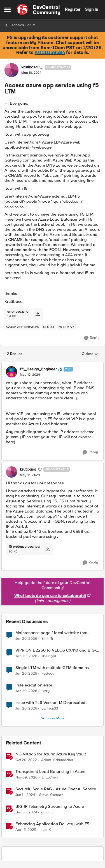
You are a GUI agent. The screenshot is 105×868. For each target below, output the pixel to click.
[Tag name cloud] (49, 327)
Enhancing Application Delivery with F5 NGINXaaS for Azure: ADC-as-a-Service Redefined (53, 824)
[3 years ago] (26, 760)
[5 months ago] (26, 639)
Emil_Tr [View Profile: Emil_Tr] (47, 638)
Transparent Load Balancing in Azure (50, 772)
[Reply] (92, 338)
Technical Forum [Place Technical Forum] (20, 25)
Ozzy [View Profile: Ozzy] (46, 691)
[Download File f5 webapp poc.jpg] (48, 549)
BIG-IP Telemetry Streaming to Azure (50, 807)
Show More (53, 719)
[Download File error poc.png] (38, 314)
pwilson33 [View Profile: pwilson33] (50, 709)
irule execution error (34, 685)
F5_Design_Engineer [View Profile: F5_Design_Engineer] (38, 369)
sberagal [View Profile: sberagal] (49, 656)
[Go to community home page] (39, 10)
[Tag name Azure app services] (22, 327)
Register (73, 9)
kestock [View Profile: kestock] (48, 674)
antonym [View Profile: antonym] (48, 812)
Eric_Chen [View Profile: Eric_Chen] (50, 778)
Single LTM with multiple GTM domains (52, 668)
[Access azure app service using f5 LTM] (30, 375)
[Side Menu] (8, 10)
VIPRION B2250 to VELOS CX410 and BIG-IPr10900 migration (56, 650)
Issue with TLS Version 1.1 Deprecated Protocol (50, 703)
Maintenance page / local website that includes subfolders (52, 633)
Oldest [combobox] (90, 354)
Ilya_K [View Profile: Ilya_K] (46, 830)
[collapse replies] (53, 364)
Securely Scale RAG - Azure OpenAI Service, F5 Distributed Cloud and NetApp (56, 789)
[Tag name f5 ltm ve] (66, 327)
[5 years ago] (26, 778)
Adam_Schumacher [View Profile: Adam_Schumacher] (57, 760)
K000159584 (50, 53)
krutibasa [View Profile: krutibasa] (29, 67)
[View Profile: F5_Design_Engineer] (11, 372)
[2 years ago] (25, 795)
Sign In (92, 9)
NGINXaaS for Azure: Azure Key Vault (51, 754)
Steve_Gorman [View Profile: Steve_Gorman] (51, 795)
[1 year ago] (26, 813)
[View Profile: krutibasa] (11, 70)
